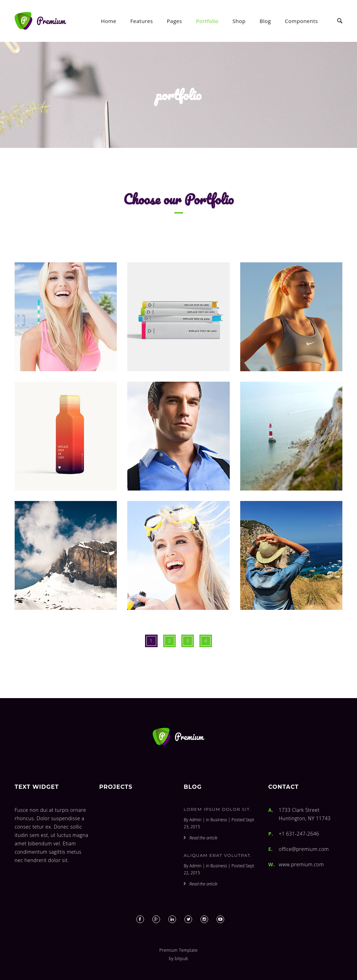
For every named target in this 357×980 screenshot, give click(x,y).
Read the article (203, 838)
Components (301, 21)
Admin (195, 820)
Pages (175, 21)
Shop (239, 21)
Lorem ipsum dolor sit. (217, 809)
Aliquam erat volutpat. (218, 855)
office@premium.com (304, 849)
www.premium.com (301, 864)
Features (142, 21)
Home (108, 21)
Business (219, 820)
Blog (265, 21)
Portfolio (207, 21)
